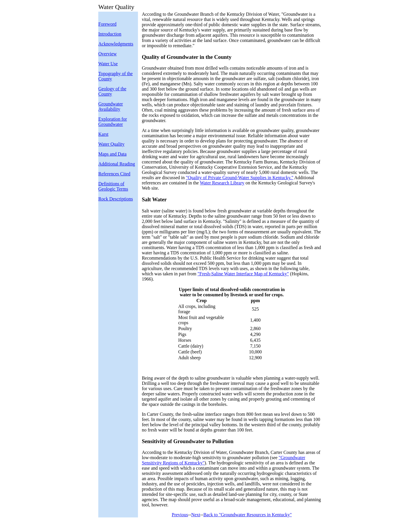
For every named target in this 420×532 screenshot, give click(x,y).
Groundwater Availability (111, 106)
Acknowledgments (116, 44)
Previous (180, 515)
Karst (103, 134)
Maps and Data (112, 154)
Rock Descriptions (116, 199)
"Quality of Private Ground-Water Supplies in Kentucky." (239, 178)
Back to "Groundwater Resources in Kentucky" (247, 515)
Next (196, 515)
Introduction (110, 34)
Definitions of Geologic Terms (113, 186)
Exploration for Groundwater (113, 122)
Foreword (107, 24)
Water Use (108, 64)
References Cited (114, 174)
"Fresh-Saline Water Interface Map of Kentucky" (243, 274)
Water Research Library (222, 183)
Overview (107, 54)
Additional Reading (117, 164)
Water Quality (111, 144)
